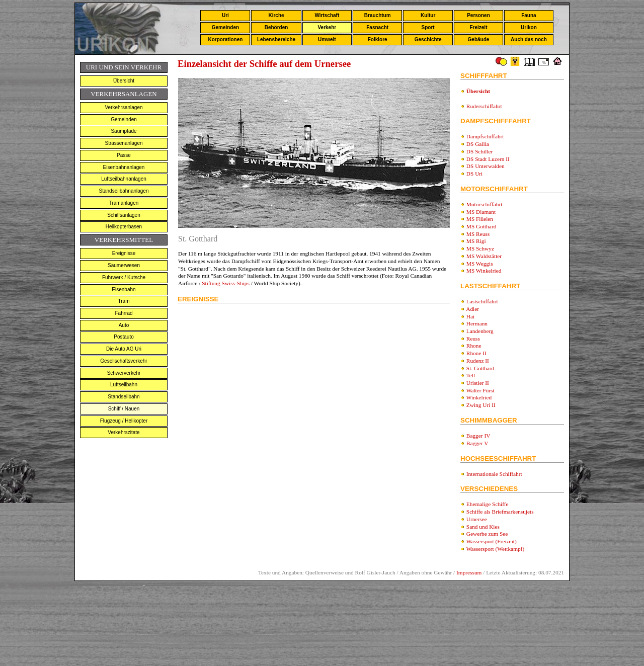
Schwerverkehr (124, 373)
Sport (428, 27)
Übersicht (124, 81)
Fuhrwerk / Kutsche (124, 277)
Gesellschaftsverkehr (124, 361)
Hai (470, 316)
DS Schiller (480, 151)
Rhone (474, 346)
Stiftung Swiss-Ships (226, 283)
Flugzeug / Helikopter (124, 421)
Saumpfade (124, 131)
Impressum (469, 572)
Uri (225, 15)
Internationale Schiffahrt (494, 474)
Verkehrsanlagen (124, 107)
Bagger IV (478, 436)
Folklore (378, 39)
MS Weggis (480, 264)
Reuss (473, 339)
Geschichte (428, 39)
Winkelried (479, 397)
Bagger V (477, 443)
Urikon (529, 27)
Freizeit (478, 27)
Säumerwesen (124, 265)
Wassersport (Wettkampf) (496, 549)
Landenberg (480, 331)
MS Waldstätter (484, 256)
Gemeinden (225, 27)
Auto (124, 325)
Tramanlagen (124, 203)
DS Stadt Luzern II (488, 159)
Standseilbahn (124, 397)
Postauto (124, 337)
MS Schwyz (480, 248)
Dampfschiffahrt (485, 136)
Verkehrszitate (124, 432)
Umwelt (327, 39)
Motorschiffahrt (485, 204)
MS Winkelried (484, 271)
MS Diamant (481, 212)
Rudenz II (478, 361)
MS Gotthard (481, 226)
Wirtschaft (327, 15)
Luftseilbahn (124, 385)
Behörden (276, 27)
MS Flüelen (480, 219)
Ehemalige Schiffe (488, 504)
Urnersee (477, 519)
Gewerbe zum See (487, 534)
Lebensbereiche (276, 39)
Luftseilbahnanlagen (124, 179)
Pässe (124, 155)
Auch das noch (529, 39)
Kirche (276, 15)
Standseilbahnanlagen (124, 191)
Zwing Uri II (481, 405)
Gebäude (479, 39)
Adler (472, 309)
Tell (471, 375)
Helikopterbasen (124, 227)
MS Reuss (478, 234)
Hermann (477, 323)
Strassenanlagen (124, 143)
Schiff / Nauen (124, 409)
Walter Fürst (480, 390)
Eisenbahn (124, 289)
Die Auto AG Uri (124, 349)
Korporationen (225, 39)
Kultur (428, 15)
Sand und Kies (483, 527)
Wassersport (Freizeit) (492, 541)
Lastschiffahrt (482, 301)
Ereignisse (124, 253)
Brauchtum (378, 15)
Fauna (529, 15)
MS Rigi (476, 241)
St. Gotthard (480, 368)
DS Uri (474, 174)
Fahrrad (124, 313)
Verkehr (327, 27)
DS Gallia (478, 144)
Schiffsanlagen (124, 215)
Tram (124, 301)
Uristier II (478, 383)
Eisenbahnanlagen (124, 167)
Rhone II (476, 353)
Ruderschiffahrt (484, 106)
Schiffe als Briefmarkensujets (500, 512)
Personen (478, 15)
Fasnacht (377, 27)
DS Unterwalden (486, 166)
